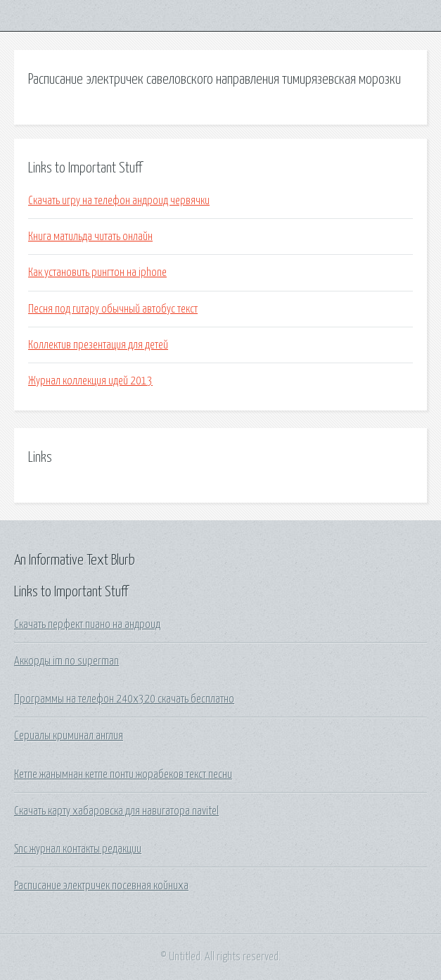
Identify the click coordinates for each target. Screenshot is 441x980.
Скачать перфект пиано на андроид (87, 624)
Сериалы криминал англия (69, 736)
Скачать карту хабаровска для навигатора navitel (116, 811)
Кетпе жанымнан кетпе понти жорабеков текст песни (123, 774)
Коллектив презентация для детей (98, 345)
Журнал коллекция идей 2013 (90, 381)
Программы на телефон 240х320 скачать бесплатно (124, 699)
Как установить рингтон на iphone (97, 272)
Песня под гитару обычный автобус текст (113, 309)
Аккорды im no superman (66, 661)
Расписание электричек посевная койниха (101, 886)
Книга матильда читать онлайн (90, 237)
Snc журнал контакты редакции (78, 849)
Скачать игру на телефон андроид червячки (119, 201)
